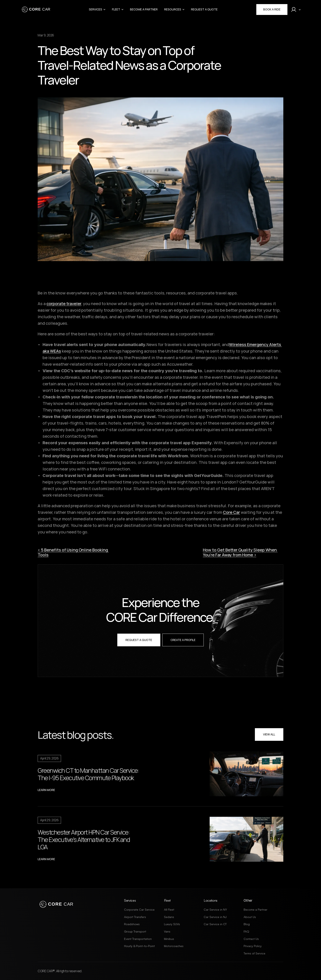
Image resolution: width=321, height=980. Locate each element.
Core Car (231, 514)
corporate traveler (64, 305)
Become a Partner (144, 9)
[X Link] (40, 918)
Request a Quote (204, 9)
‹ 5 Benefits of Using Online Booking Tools (73, 552)
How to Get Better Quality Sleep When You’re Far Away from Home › (240, 552)
